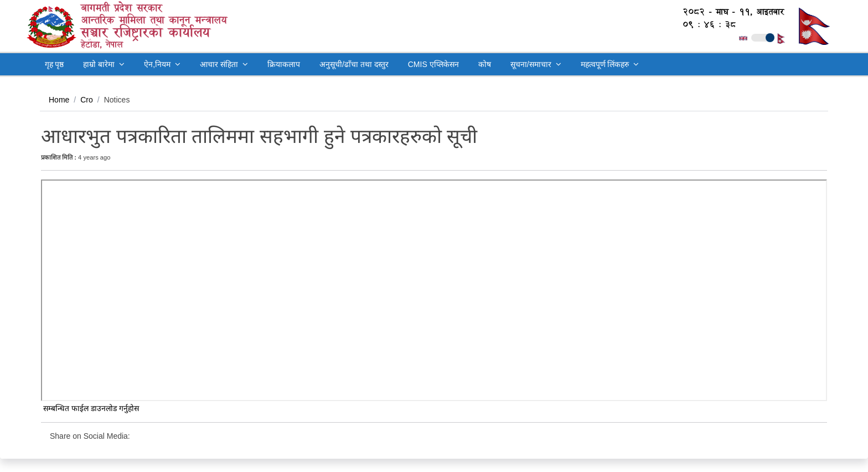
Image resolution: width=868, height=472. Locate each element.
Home (59, 100)
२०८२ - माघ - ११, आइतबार (728, 12)
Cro (87, 100)
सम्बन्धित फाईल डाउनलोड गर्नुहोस (90, 408)
